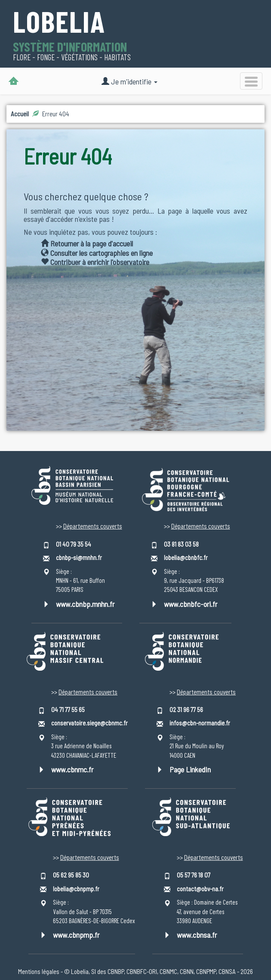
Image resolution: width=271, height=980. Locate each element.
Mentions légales (39, 971)
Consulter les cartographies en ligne (97, 253)
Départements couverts (93, 526)
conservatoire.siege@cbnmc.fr (89, 723)
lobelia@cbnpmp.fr (76, 889)
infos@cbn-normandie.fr (200, 723)
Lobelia (59, 23)
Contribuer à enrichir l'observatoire (95, 262)
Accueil (20, 114)
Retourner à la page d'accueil (87, 243)
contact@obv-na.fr (200, 889)
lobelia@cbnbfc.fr (186, 557)
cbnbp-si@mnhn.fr (79, 557)
